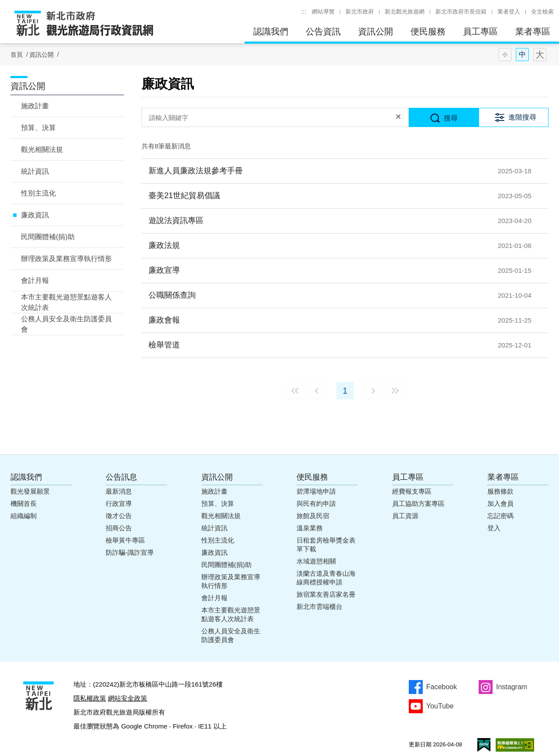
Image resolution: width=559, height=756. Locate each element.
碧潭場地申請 (316, 491)
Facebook (442, 687)
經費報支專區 (412, 491)
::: (304, 12)
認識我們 (271, 31)
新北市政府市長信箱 (461, 12)
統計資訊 (35, 171)
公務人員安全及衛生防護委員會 (66, 324)
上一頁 (317, 391)
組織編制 (24, 516)
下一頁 (373, 391)
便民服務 (428, 31)
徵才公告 (119, 516)
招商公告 (119, 528)
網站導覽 (323, 12)
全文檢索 (542, 12)
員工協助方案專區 (418, 503)
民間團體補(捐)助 (48, 237)
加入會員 (500, 503)
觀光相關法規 (42, 149)
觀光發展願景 (30, 491)
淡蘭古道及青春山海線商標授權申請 (326, 578)
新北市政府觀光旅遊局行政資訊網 (84, 24)
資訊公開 (376, 31)
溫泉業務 (310, 528)
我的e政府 (484, 745)
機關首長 (24, 503)
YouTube (440, 706)
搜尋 (451, 118)
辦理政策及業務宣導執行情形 (66, 259)
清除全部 (398, 117)
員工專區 (480, 31)
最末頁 (395, 391)
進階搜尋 (522, 117)
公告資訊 (323, 31)
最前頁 (295, 391)
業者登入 (509, 12)
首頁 (17, 55)
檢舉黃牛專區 (125, 540)
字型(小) (505, 55)
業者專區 (533, 31)
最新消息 (119, 491)
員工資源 (405, 516)
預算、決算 (38, 128)
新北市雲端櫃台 (319, 607)
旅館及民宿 (313, 516)
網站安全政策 (128, 698)
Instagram (512, 687)
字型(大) (540, 55)
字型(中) (522, 55)
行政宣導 (119, 503)
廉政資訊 (35, 215)
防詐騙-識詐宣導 (130, 552)
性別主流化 (38, 193)
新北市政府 (360, 12)
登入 (494, 528)
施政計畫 (35, 106)
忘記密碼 (500, 516)
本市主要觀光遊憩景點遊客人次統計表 (66, 302)
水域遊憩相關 (316, 561)
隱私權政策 (90, 698)
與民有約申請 (316, 503)
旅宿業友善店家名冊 (326, 594)
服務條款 (500, 491)
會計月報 (35, 280)
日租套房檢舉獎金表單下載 (326, 545)
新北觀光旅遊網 (405, 12)
